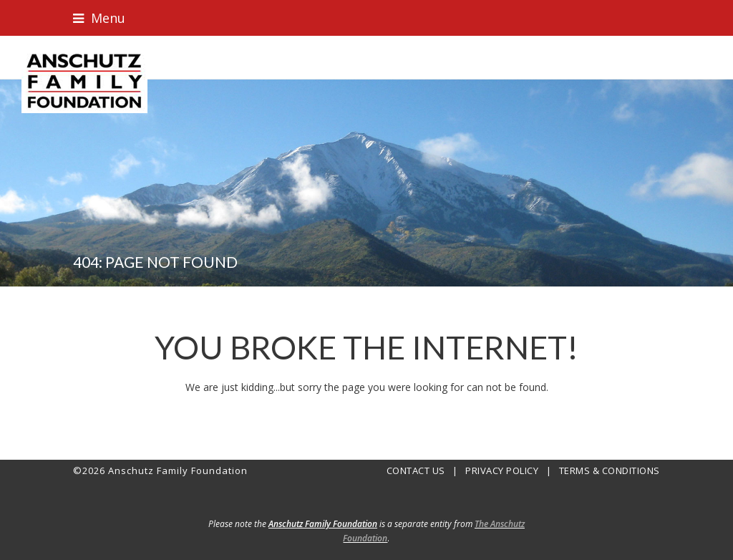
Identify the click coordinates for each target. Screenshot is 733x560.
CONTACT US (416, 470)
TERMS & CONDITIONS (610, 470)
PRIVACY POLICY (502, 470)
